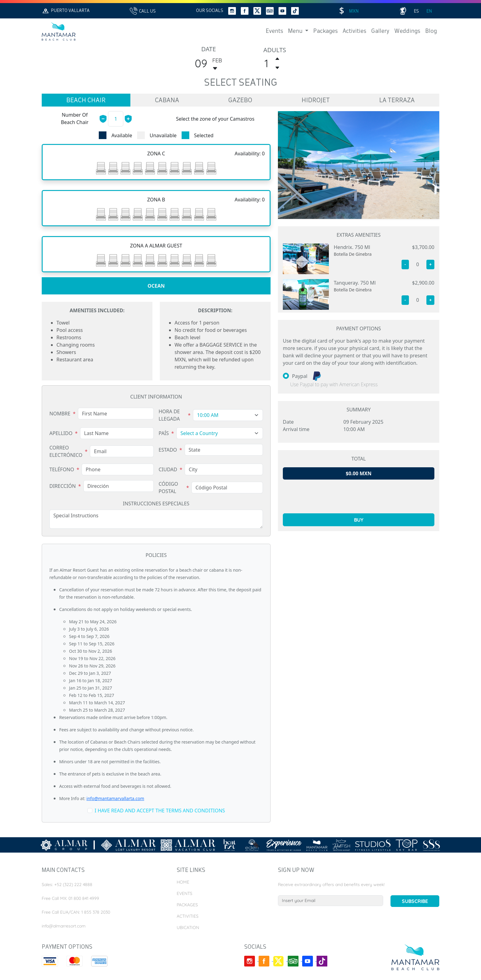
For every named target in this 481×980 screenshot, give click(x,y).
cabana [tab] (167, 101)
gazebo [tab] (240, 101)
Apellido (61, 433)
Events (274, 31)
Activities (354, 31)
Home (183, 882)
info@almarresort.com (64, 926)
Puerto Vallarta (66, 11)
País (164, 433)
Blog (431, 31)
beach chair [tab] (86, 101)
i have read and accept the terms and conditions (160, 811)
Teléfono (62, 469)
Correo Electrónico (66, 451)
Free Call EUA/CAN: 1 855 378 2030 (76, 912)
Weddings (407, 31)
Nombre (60, 414)
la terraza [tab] (397, 101)
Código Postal (168, 488)
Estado (168, 450)
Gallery (380, 31)
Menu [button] (296, 31)
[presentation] (359, 496)
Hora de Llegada (169, 415)
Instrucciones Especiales (156, 504)
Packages (325, 31)
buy (359, 520)
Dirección (63, 486)
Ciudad (168, 469)
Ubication (188, 927)
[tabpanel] (156, 246)
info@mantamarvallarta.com (115, 798)
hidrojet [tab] (316, 101)
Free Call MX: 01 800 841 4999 (70, 898)
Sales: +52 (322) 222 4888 (67, 885)
